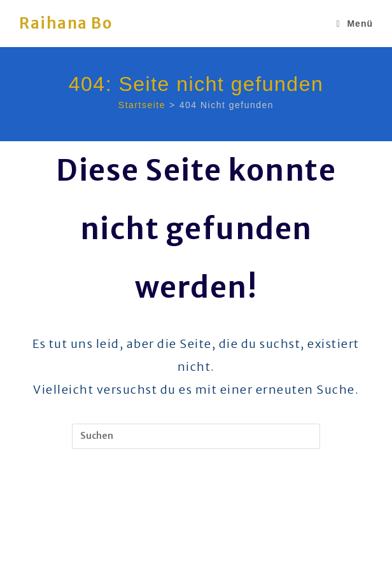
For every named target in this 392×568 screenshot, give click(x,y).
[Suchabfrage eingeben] (196, 436)
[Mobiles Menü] (354, 24)
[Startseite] (142, 105)
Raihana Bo (66, 23)
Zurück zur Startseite (196, 501)
